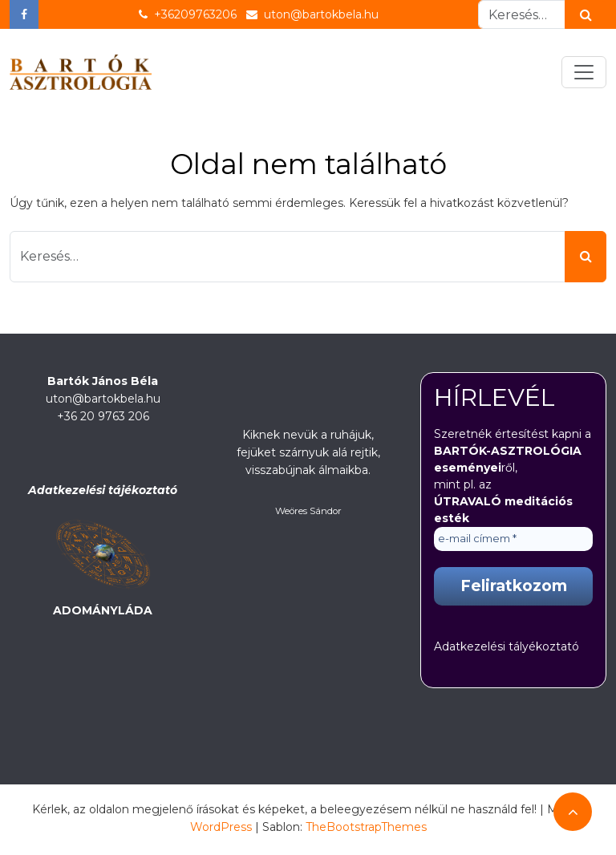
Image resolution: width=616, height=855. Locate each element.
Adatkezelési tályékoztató (507, 646)
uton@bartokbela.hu (312, 14)
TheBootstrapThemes (366, 827)
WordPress (221, 827)
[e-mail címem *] (513, 539)
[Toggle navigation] (584, 72)
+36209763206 (188, 14)
